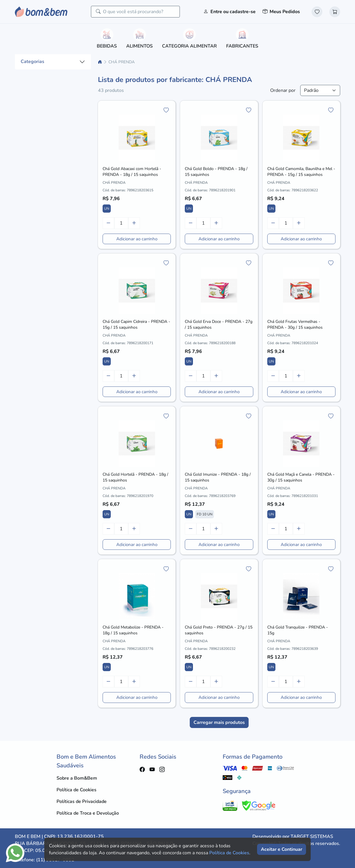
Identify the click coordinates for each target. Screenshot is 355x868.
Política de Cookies (77, 790)
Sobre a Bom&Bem (77, 778)
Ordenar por (283, 90)
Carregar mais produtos (219, 722)
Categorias (32, 62)
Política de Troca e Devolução (88, 813)
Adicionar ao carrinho (137, 239)
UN (107, 209)
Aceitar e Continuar (282, 849)
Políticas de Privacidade (82, 801)
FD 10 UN (205, 514)
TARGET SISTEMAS (312, 836)
